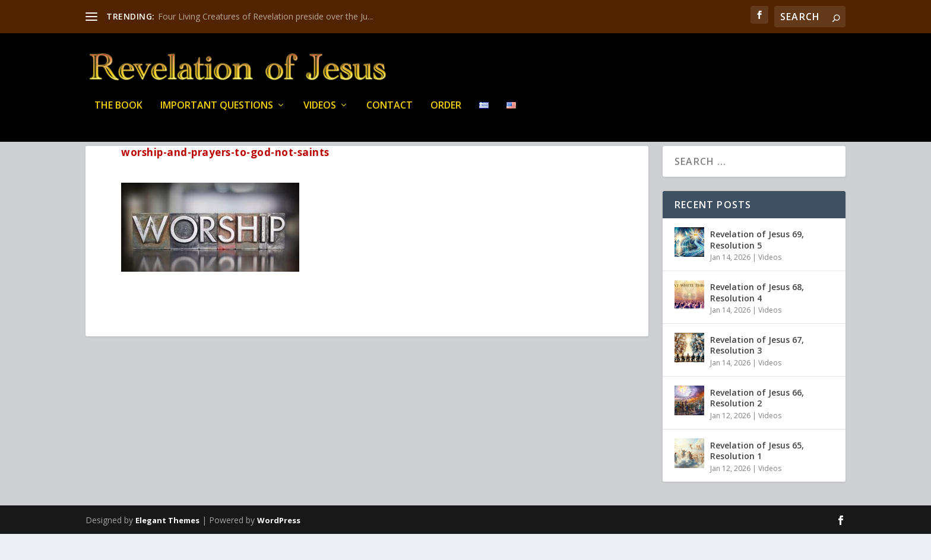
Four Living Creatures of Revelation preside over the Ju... (265, 16)
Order (446, 112)
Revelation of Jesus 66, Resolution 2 (757, 424)
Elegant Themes (167, 546)
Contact (389, 112)
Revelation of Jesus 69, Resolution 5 (757, 265)
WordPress (279, 546)
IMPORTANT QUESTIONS (217, 112)
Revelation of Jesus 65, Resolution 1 (757, 477)
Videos (320, 112)
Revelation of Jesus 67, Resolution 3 (757, 371)
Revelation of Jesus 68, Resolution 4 (757, 318)
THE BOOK (118, 112)
